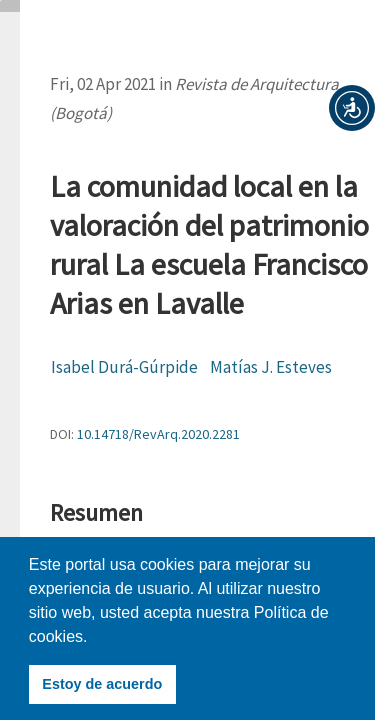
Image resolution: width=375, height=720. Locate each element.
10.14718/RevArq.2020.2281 (158, 434)
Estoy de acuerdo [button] (102, 684)
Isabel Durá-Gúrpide (124, 367)
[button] (352, 108)
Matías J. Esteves (271, 367)
